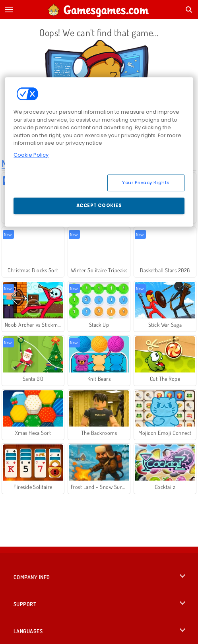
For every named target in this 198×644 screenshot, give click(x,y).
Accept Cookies (99, 206)
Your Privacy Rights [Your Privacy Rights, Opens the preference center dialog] (146, 182)
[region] (99, 152)
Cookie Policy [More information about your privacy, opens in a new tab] (31, 155)
